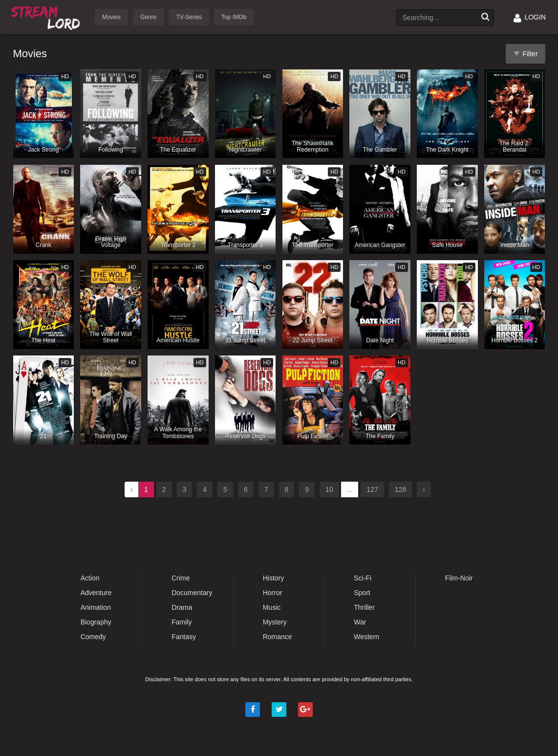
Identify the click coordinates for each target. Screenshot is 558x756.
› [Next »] (424, 489)
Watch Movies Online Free (47, 16)
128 (400, 489)
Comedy (93, 637)
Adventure (96, 593)
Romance (278, 637)
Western (366, 637)
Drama (182, 607)
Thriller (364, 607)
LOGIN (530, 17)
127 (372, 489)
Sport (362, 593)
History (274, 578)
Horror (273, 593)
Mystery (275, 622)
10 (329, 489)
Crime (181, 578)
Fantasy (184, 637)
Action (90, 578)
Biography (96, 622)
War (360, 622)
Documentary (192, 593)
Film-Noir (459, 578)
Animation (96, 607)
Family (182, 622)
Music (272, 607)
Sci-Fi (363, 578)
